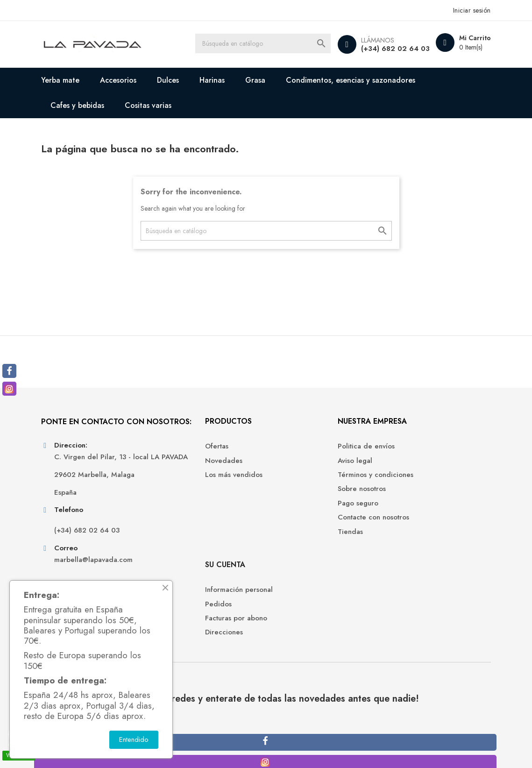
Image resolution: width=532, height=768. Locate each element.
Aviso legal (291, 467)
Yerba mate (66, 80)
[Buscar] (266, 44)
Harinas (218, 80)
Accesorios (124, 80)
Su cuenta (406, 428)
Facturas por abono (417, 482)
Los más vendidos (188, 482)
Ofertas (171, 453)
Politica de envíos (302, 453)
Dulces (174, 80)
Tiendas (286, 538)
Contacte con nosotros (309, 524)
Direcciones (405, 496)
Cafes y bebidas (83, 105)
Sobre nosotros (297, 496)
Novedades (178, 467)
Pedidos (400, 467)
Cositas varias (154, 105)
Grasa (261, 80)
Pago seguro (294, 510)
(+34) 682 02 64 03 (389, 49)
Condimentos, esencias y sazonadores (356, 80)
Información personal (420, 453)
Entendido (134, 740)
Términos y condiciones (311, 482)
